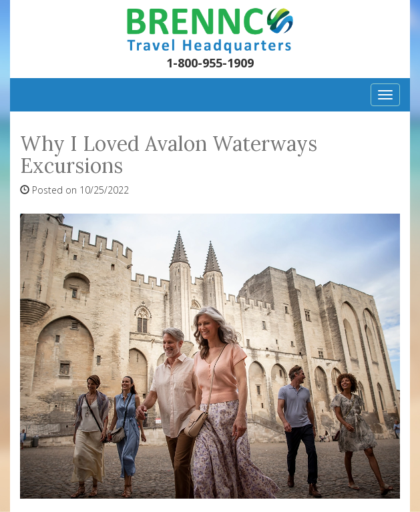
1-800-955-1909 (210, 63)
